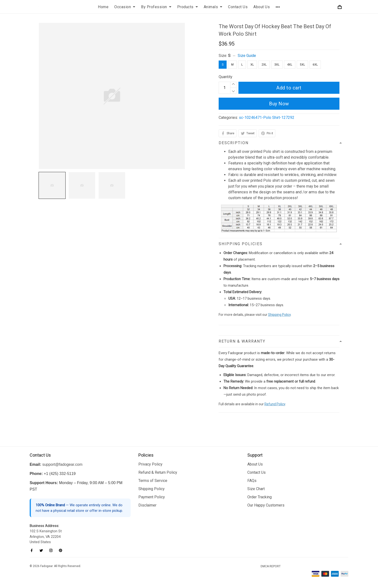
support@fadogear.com (62, 464)
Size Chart (256, 489)
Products (188, 7)
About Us (262, 7)
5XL (302, 65)
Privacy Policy (150, 464)
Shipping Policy (279, 315)
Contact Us (238, 7)
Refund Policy (275, 404)
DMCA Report (271, 566)
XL (252, 65)
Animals (213, 7)
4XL (290, 65)
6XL (315, 65)
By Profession (156, 7)
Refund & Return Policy (158, 472)
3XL (277, 65)
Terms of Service (153, 481)
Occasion (125, 7)
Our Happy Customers (266, 505)
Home (103, 7)
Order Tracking (260, 497)
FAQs (252, 481)
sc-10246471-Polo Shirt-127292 (267, 118)
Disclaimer (147, 505)
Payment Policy (152, 497)
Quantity (226, 77)
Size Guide (247, 56)
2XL (264, 65)
